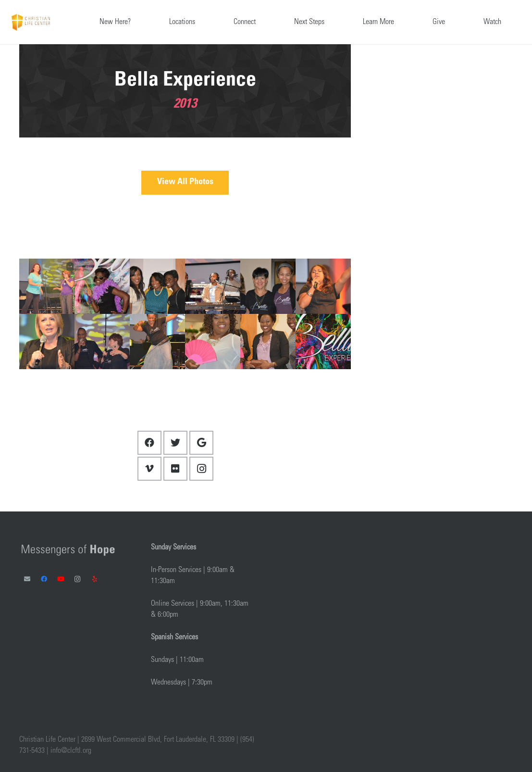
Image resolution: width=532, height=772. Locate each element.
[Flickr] (175, 469)
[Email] (27, 579)
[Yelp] (94, 579)
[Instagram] (201, 469)
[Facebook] (149, 443)
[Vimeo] (149, 469)
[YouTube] (61, 579)
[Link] (31, 22)
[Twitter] (175, 443)
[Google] (201, 443)
